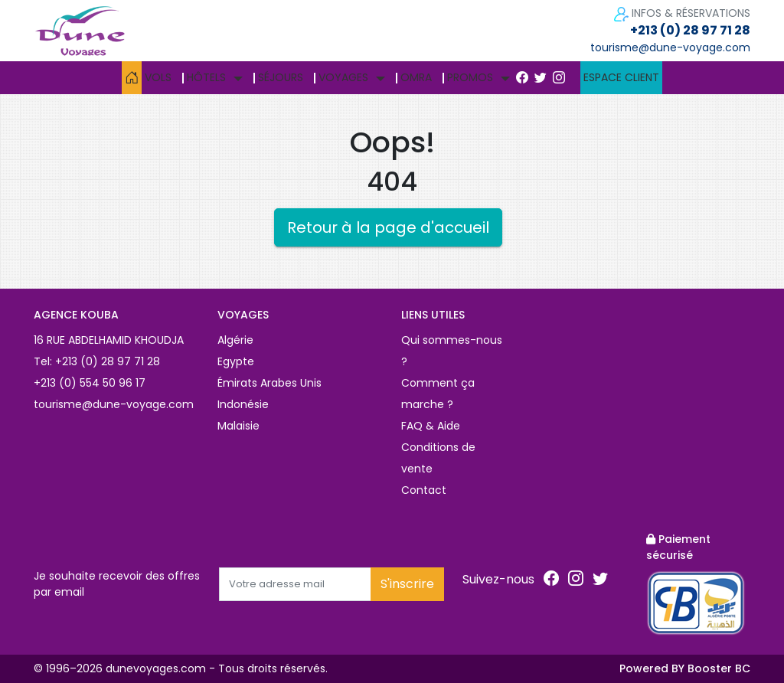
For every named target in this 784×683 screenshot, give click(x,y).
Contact (424, 490)
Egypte (236, 361)
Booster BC (719, 668)
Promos (470, 77)
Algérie (235, 340)
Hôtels (206, 77)
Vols (158, 77)
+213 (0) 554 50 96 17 (90, 383)
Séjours (281, 77)
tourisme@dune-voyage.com (670, 47)
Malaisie (238, 426)
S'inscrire (407, 584)
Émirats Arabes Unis (269, 383)
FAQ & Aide (431, 426)
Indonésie (243, 404)
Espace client (621, 77)
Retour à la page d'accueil (388, 227)
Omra (416, 77)
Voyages (343, 77)
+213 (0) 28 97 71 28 (690, 30)
